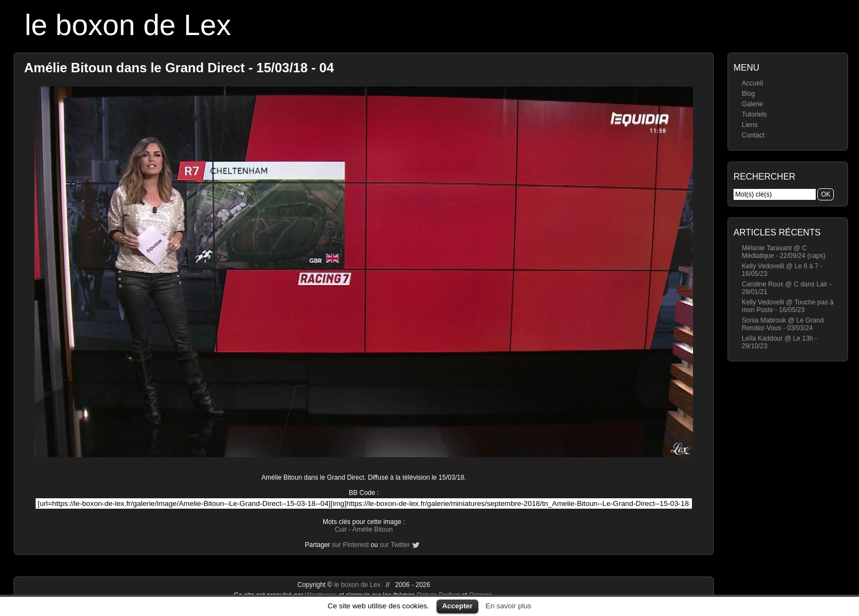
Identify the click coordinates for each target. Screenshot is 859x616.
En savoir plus (508, 606)
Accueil (752, 83)
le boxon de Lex (128, 25)
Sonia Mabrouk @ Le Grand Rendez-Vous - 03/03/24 (783, 324)
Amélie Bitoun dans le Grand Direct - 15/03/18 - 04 (179, 68)
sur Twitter (395, 545)
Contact (753, 135)
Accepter (457, 606)
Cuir (341, 529)
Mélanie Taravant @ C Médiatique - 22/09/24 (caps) (784, 252)
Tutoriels (754, 114)
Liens (750, 125)
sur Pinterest (350, 545)
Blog (748, 94)
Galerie (752, 104)
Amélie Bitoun (373, 529)
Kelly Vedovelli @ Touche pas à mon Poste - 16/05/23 (788, 306)
